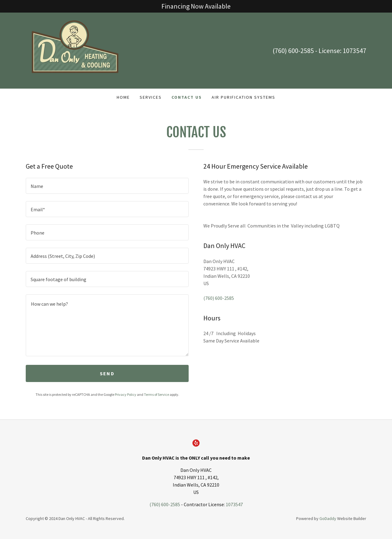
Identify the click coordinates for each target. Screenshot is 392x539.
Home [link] (123, 97)
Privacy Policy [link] (126, 394)
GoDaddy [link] (328, 518)
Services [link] (151, 97)
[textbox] (107, 186)
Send (107, 373)
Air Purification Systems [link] (243, 97)
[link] (73, 50)
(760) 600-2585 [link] (293, 51)
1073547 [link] (354, 51)
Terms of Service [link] (156, 394)
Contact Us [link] (187, 97)
